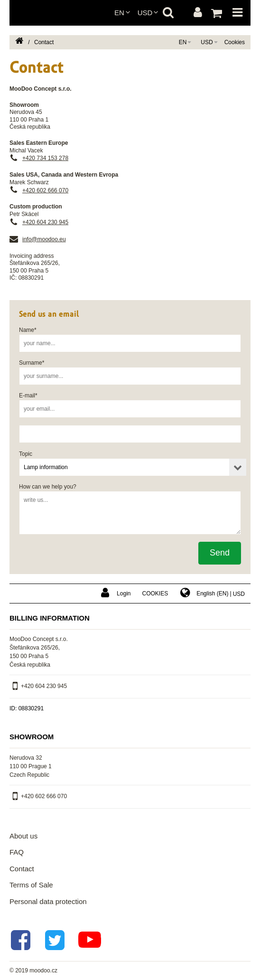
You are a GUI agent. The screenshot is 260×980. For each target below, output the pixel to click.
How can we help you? (48, 487)
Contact (22, 869)
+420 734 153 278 (45, 158)
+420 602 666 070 (45, 190)
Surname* (32, 363)
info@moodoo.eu (44, 239)
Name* (28, 330)
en (119, 13)
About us (23, 836)
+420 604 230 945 (45, 222)
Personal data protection (48, 901)
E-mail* (28, 396)
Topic (26, 454)
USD (145, 13)
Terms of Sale (31, 885)
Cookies (235, 42)
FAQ (17, 852)
